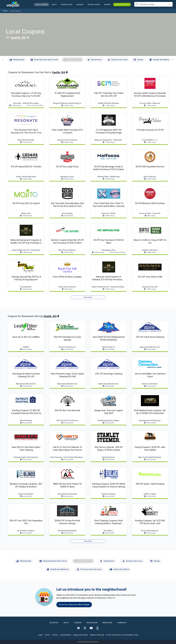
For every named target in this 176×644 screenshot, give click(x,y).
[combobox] (153, 4)
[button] (94, 5)
